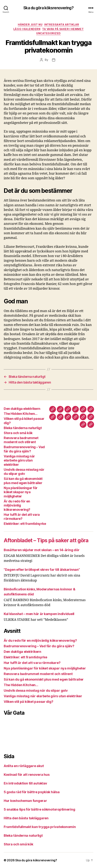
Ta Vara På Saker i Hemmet (63, 29)
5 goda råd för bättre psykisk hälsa (32, 792)
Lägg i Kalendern (27, 29)
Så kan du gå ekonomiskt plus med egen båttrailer (23, 481)
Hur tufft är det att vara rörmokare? (22, 517)
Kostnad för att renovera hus (27, 775)
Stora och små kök (18, 433)
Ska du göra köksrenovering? (48, 8)
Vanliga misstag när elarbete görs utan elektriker (19, 460)
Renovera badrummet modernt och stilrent (21, 440)
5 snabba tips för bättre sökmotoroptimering (40, 809)
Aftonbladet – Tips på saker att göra (46, 540)
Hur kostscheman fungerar (26, 801)
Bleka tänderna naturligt (23, 428)
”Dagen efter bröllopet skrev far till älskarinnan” (42, 570)
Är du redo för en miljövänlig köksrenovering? (17, 505)
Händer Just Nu (30, 25)
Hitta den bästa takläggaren (26, 818)
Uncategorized (48, 33)
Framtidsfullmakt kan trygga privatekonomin (40, 827)
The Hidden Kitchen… (21, 414)
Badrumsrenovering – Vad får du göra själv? (24, 449)
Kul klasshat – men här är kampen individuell (39, 614)
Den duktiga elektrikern (22, 409)
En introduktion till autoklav (26, 783)
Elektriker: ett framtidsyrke (25, 524)
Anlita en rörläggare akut (24, 766)
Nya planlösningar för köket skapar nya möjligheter (21, 492)
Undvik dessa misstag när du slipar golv (24, 472)
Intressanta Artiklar (62, 25)
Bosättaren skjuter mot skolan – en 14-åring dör (42, 550)
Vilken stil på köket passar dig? (28, 702)
